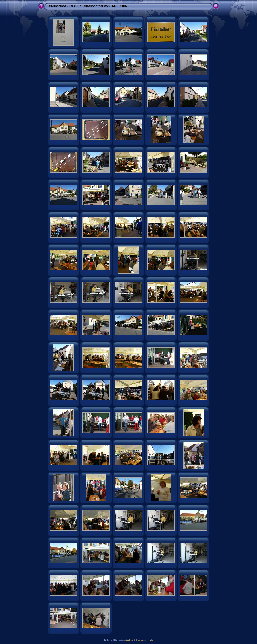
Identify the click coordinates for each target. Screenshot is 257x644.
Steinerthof (57, 6)
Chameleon (142, 640)
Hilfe (151, 640)
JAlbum (130, 640)
